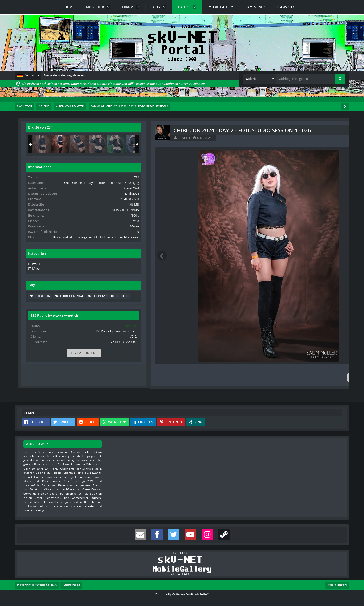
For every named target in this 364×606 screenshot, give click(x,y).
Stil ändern (337, 585)
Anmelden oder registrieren (64, 75)
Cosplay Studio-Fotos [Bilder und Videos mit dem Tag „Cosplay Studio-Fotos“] (303, 320)
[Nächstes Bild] (251, 256)
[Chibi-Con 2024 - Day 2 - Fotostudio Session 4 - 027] (329, 144)
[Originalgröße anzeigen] (250, 130)
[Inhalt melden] (251, 378)
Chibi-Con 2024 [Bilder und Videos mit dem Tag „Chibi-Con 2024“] (322, 313)
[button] (28, 75)
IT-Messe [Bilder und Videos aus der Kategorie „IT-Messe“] (285, 286)
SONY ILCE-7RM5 (328, 219)
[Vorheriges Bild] (29, 256)
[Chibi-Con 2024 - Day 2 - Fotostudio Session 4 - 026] (311, 144)
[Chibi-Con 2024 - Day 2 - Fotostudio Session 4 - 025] (292, 144)
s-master (51, 138)
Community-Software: (182, 594)
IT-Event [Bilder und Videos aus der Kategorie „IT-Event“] (285, 281)
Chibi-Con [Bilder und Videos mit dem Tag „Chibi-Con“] (293, 313)
